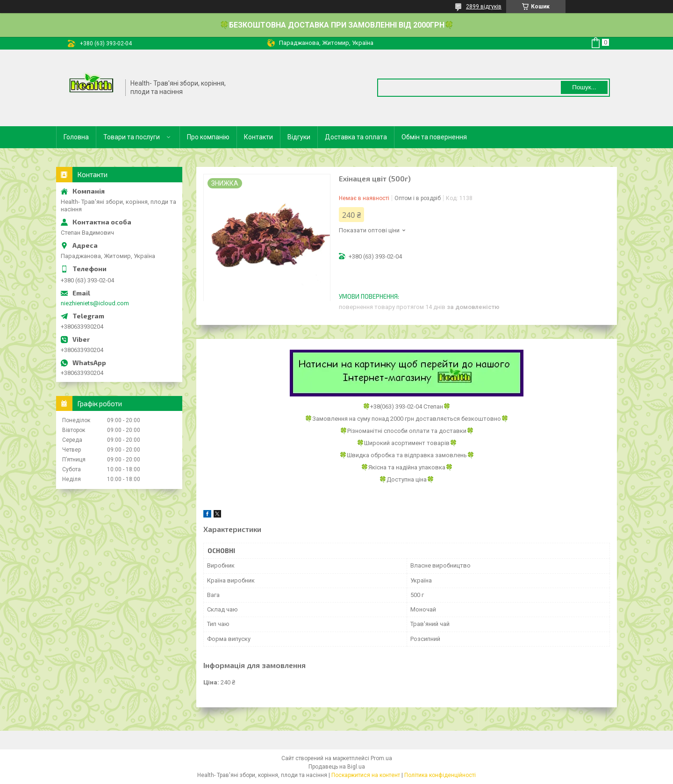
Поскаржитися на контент (366, 775)
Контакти (258, 137)
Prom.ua (381, 758)
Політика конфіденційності (440, 775)
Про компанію (208, 137)
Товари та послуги (132, 137)
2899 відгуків (484, 7)
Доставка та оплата (356, 137)
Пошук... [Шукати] (584, 87)
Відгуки (299, 137)
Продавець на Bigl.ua (337, 767)
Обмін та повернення (434, 137)
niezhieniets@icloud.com (95, 303)
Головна (76, 137)
